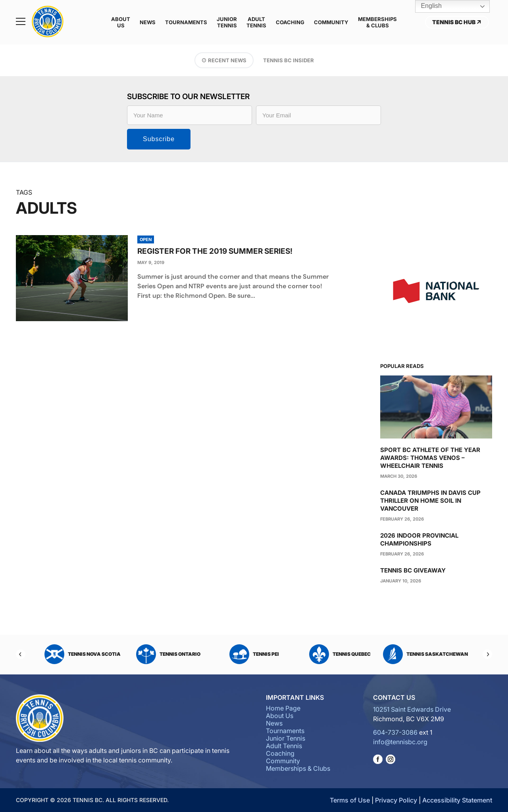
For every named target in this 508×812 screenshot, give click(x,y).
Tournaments (186, 22)
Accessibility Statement (457, 800)
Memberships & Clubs (377, 22)
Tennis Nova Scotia (83, 654)
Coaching (290, 22)
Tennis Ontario (168, 654)
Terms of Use (350, 800)
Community (331, 22)
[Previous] (21, 654)
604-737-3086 (395, 732)
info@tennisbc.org (400, 742)
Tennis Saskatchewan (425, 654)
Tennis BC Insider (289, 60)
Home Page (283, 708)
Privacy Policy (396, 800)
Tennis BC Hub (457, 22)
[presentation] (72, 278)
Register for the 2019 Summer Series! (215, 251)
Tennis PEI (254, 654)
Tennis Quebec (340, 654)
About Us (121, 22)
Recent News (227, 60)
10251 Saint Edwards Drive (412, 709)
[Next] (487, 654)
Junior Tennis (227, 22)
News (148, 22)
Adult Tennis (256, 22)
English (426, 6)
